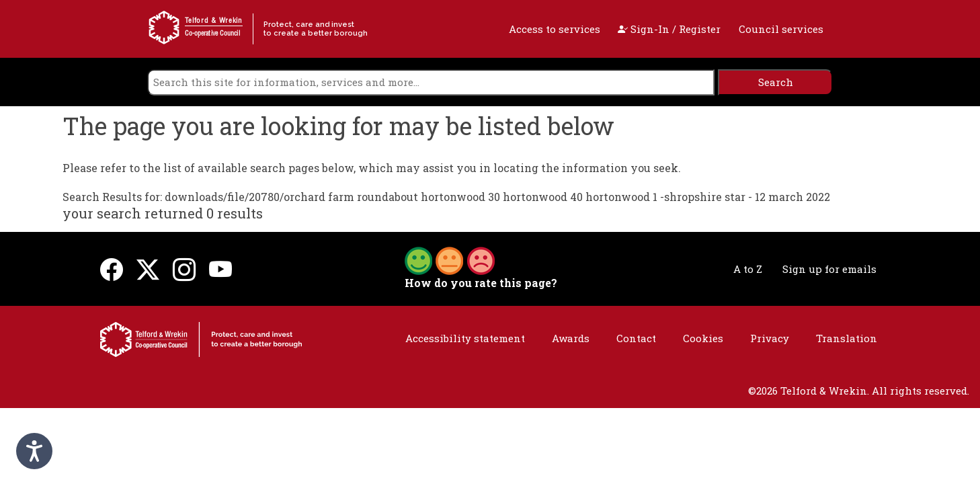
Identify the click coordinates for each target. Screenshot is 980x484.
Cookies (703, 338)
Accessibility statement (465, 338)
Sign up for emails (829, 269)
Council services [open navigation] (781, 29)
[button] (450, 259)
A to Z (748, 269)
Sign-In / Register (669, 29)
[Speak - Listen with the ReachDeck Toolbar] (34, 451)
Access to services (555, 29)
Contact (636, 338)
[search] (431, 82)
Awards (571, 338)
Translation (847, 338)
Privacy (770, 338)
